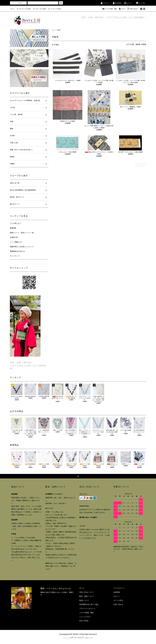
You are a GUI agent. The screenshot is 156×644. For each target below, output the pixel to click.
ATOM (86, 621)
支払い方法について (87, 592)
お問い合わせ (132, 9)
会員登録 (117, 3)
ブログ (122, 9)
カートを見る (118, 600)
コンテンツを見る (54, 9)
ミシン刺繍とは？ (16, 242)
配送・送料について (87, 596)
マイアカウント (119, 588)
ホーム (12, 9)
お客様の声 (14, 237)
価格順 (138, 44)
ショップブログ (85, 617)
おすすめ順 (130, 44)
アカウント (105, 3)
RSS (81, 621)
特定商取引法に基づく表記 (89, 604)
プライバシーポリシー (87, 609)
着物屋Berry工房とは (17, 251)
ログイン (128, 3)
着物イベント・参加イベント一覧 (22, 233)
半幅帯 (59, 30)
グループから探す (39, 9)
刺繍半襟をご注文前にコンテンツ (22, 247)
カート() (140, 3)
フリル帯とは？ (15, 223)
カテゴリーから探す (24, 9)
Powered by (78, 638)
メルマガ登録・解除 (109, 9)
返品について (84, 600)
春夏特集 (13, 228)
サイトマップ (15, 256)
